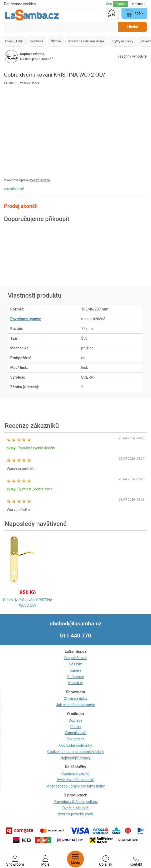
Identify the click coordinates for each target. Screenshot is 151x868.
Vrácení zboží (75, 733)
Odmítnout (138, 4)
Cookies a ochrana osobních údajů (76, 752)
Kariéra (75, 670)
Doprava (75, 720)
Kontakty (75, 683)
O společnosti (75, 658)
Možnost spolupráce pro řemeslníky (76, 786)
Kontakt (136, 861)
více (109, 4)
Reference (75, 677)
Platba (76, 727)
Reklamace (75, 739)
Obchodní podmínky (75, 745)
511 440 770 (75, 636)
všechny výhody (132, 56)
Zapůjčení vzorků (76, 774)
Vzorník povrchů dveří (76, 814)
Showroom (15, 861)
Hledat (133, 27)
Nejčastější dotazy (75, 758)
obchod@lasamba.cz (75, 624)
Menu (75, 859)
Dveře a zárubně (76, 808)
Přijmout (121, 4)
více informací (14, 189)
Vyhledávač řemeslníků (75, 780)
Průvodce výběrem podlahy (76, 802)
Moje (45, 861)
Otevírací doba (76, 699)
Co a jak (106, 861)
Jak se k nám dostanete (75, 705)
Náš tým (76, 664)
